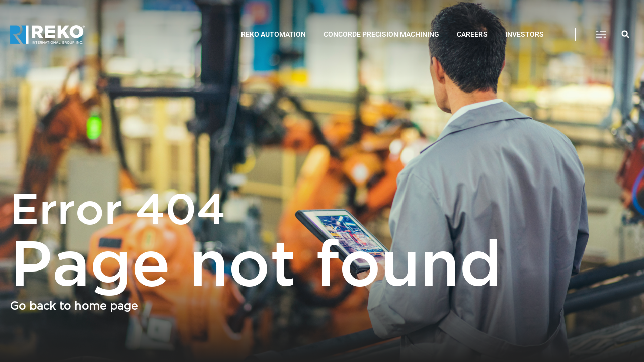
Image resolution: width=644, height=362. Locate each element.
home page (106, 306)
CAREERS (472, 34)
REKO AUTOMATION (273, 34)
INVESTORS (525, 34)
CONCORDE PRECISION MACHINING (381, 34)
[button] (601, 35)
